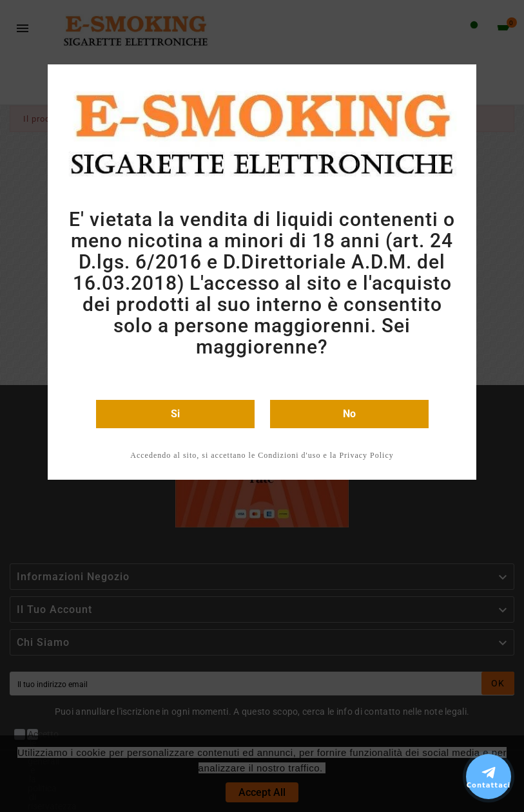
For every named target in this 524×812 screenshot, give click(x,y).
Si (175, 414)
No (349, 414)
